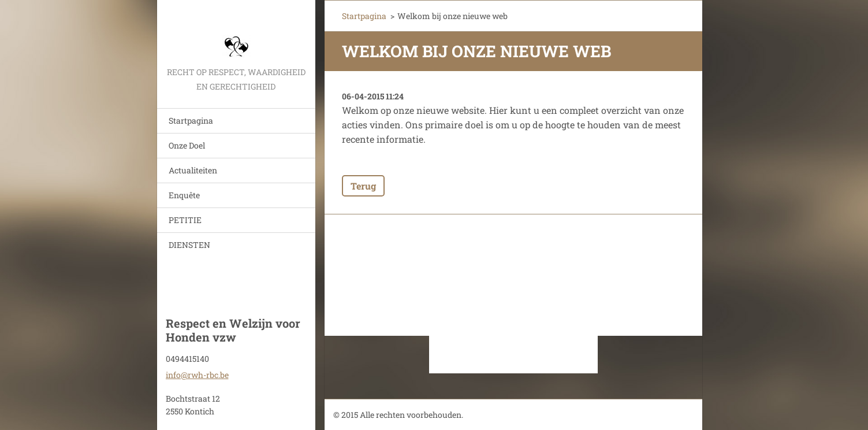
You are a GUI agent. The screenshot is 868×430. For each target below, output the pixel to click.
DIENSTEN (189, 245)
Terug (363, 186)
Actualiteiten (193, 170)
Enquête (184, 195)
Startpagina (191, 121)
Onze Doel (187, 145)
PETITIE (185, 220)
